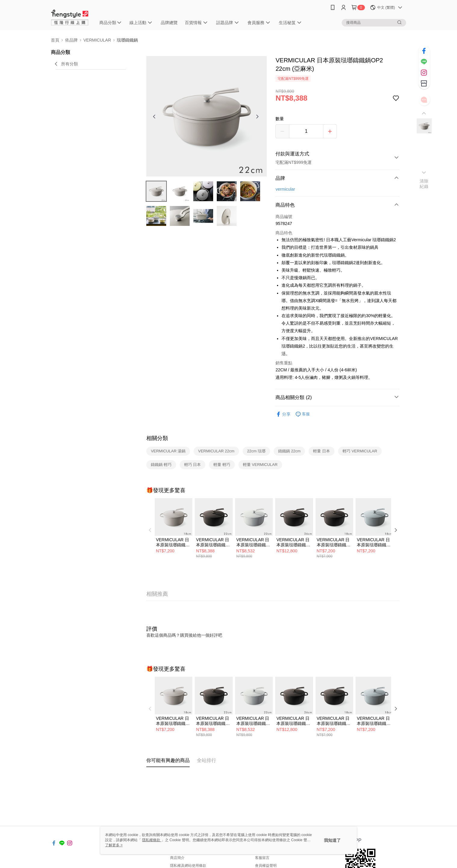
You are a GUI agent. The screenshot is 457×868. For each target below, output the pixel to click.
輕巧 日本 (193, 465)
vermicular (285, 189)
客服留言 (262, 858)
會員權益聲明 (266, 866)
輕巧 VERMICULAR (360, 451)
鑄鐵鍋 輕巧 (161, 465)
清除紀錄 (424, 184)
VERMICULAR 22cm (216, 451)
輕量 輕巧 (222, 465)
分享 (283, 414)
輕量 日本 (322, 451)
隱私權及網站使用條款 (188, 866)
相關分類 (157, 438)
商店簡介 (177, 858)
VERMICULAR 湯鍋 (168, 451)
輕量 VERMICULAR (260, 465)
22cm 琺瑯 (256, 451)
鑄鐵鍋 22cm (289, 451)
